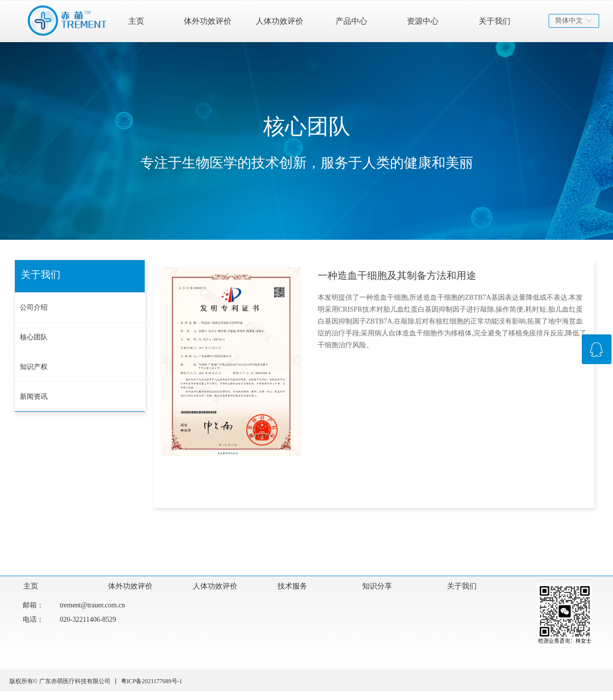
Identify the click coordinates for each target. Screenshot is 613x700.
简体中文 (569, 21)
